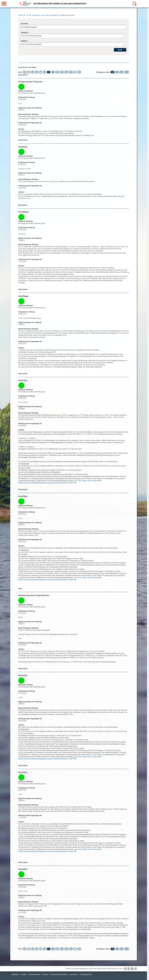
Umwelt (22, 15)
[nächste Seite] (75, 72)
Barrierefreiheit (35, 974)
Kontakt (24, 974)
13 (66, 72)
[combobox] (74, 36)
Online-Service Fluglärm (50, 15)
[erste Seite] (25, 72)
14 (71, 72)
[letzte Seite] (79, 72)
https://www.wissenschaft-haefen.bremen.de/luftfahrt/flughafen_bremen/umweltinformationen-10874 (60, 482)
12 (62, 72)
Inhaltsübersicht (86, 974)
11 (57, 72)
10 (53, 72)
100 (126, 72)
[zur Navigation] (4, 4)
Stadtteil (24, 41)
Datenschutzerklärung (59, 974)
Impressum (74, 974)
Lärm (29, 15)
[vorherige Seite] (29, 72)
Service (45, 974)
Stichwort (25, 24)
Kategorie (25, 32)
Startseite (15, 974)
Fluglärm (36, 15)
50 (122, 72)
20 (117, 72)
